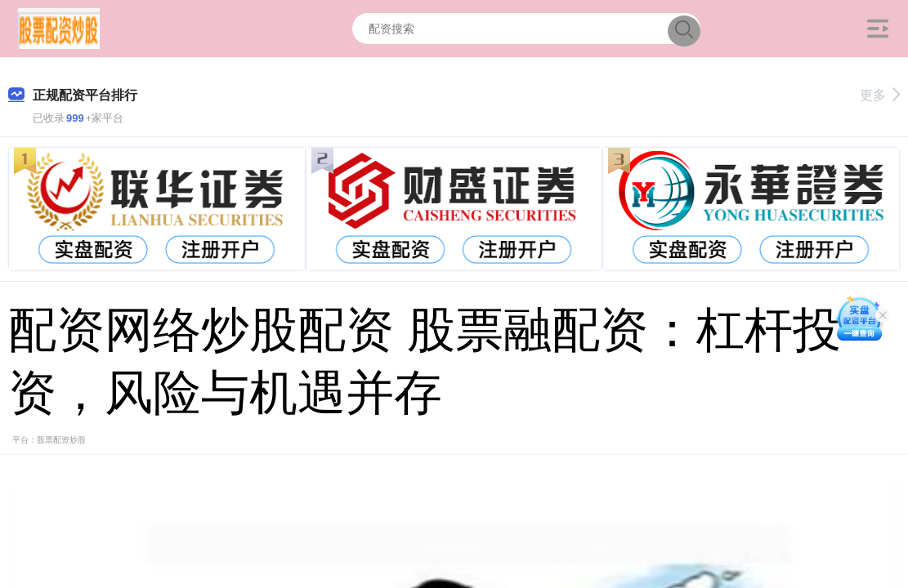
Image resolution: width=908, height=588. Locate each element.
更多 (880, 95)
